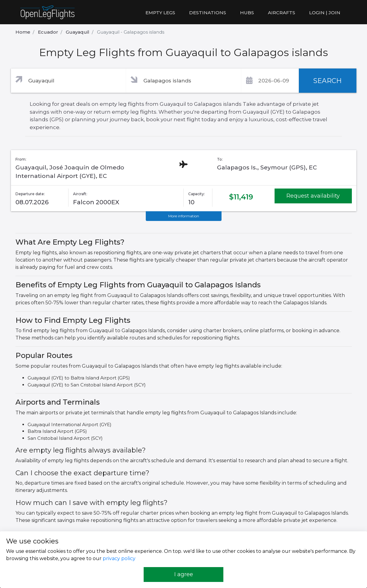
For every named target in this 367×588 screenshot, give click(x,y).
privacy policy (119, 558)
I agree (184, 574)
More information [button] (184, 216)
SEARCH (328, 81)
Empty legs (160, 13)
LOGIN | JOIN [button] (325, 13)
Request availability (313, 196)
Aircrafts (282, 13)
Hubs (247, 13)
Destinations (208, 13)
